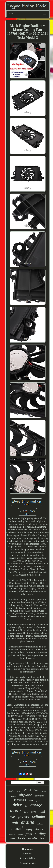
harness (12, 835)
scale (31, 800)
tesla (27, 789)
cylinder (39, 816)
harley (12, 791)
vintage (36, 805)
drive (17, 805)
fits (26, 806)
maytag (29, 830)
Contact (28, 854)
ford (36, 790)
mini (42, 811)
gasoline (39, 801)
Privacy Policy (27, 858)
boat (42, 838)
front (29, 834)
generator (24, 817)
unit (15, 823)
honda (21, 838)
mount (13, 796)
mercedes (20, 800)
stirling (40, 834)
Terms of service (27, 863)
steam (20, 835)
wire (33, 812)
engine (28, 822)
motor (16, 811)
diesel (13, 838)
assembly (32, 838)
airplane (26, 795)
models (43, 791)
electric (39, 829)
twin (26, 812)
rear (12, 817)
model (17, 828)
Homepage (27, 849)
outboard (40, 824)
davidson (40, 796)
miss (18, 791)
